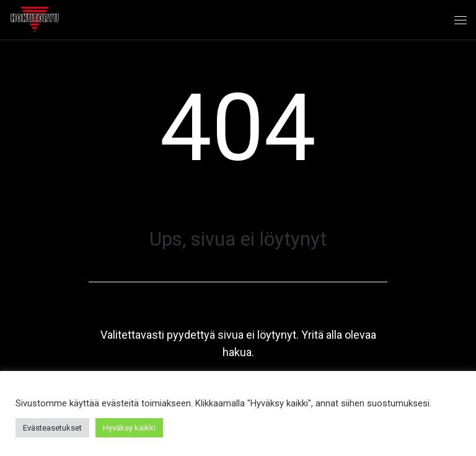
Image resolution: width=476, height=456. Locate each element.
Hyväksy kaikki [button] (129, 428)
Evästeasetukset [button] (52, 428)
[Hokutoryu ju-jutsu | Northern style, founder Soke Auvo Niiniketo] (35, 18)
